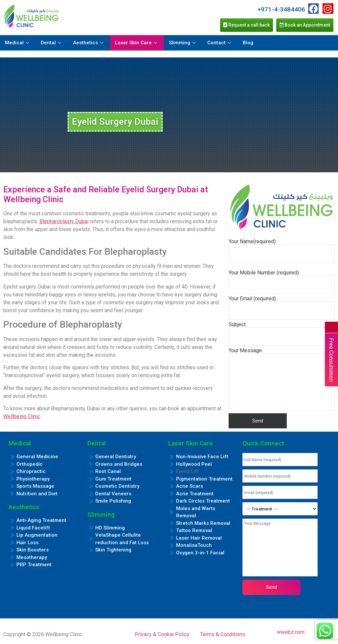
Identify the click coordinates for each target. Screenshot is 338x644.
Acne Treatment (195, 494)
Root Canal (108, 471)
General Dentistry (116, 457)
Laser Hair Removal (199, 538)
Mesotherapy (32, 557)
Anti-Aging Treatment (41, 520)
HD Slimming (110, 528)
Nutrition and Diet (37, 494)
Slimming (183, 43)
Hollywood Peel (194, 464)
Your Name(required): (282, 251)
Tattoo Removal (194, 530)
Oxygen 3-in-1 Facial (200, 553)
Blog (248, 43)
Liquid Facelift (33, 528)
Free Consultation (331, 360)
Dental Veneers (113, 494)
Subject (282, 334)
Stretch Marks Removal (203, 523)
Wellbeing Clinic (22, 416)
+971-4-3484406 (281, 9)
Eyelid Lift (187, 471)
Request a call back (247, 25)
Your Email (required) (282, 308)
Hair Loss (27, 543)
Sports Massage (35, 486)
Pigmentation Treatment (204, 479)
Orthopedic (30, 464)
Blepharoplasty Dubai (64, 221)
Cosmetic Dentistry (117, 486)
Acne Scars (190, 486)
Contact (220, 43)
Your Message (282, 379)
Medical (18, 43)
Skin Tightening (113, 550)
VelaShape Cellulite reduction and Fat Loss (122, 539)
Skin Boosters (33, 550)
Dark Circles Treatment (203, 501)
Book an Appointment (305, 25)
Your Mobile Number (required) (282, 282)
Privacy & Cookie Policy (162, 634)
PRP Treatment (34, 565)
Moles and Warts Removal (196, 512)
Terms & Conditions (223, 634)
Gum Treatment (113, 479)
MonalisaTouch (194, 545)
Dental (52, 43)
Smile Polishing (113, 501)
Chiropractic (31, 471)
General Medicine (37, 457)
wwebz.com (291, 632)
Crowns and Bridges (119, 464)
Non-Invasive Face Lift (202, 457)
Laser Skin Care (137, 43)
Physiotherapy (33, 479)
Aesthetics (89, 43)
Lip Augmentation (37, 535)
